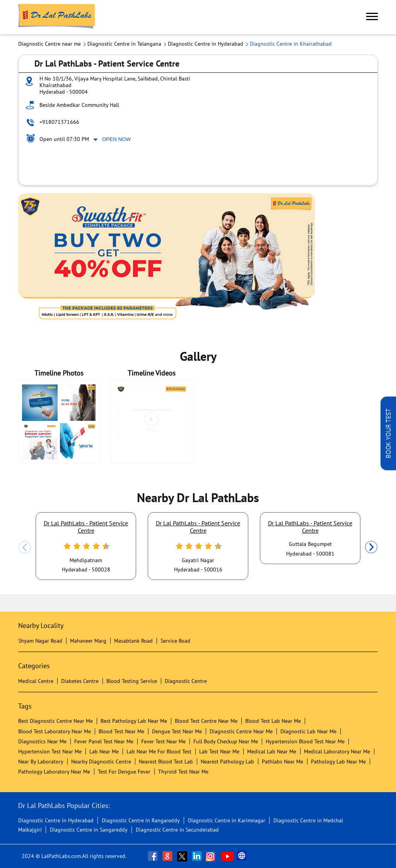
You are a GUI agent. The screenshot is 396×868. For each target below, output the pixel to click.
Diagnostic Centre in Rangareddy (141, 820)
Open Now (116, 139)
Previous (25, 547)
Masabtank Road (133, 641)
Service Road (175, 641)
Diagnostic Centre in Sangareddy (89, 830)
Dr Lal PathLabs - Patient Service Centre (86, 527)
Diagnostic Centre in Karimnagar (227, 820)
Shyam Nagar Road (40, 641)
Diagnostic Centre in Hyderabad (56, 820)
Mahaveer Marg (88, 641)
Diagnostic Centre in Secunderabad (177, 830)
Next (371, 547)
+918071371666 (59, 122)
